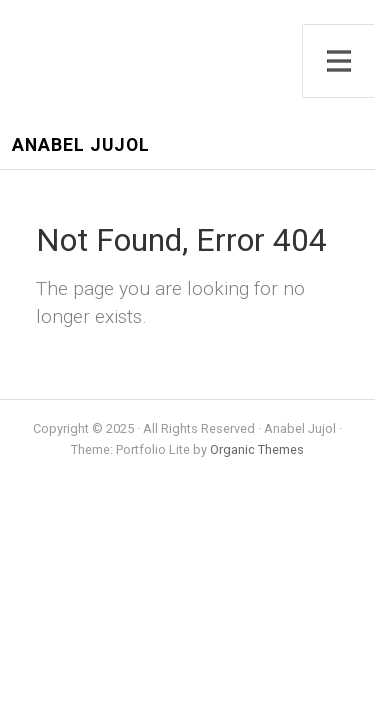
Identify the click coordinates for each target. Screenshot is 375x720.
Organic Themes (257, 449)
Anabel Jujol (81, 145)
